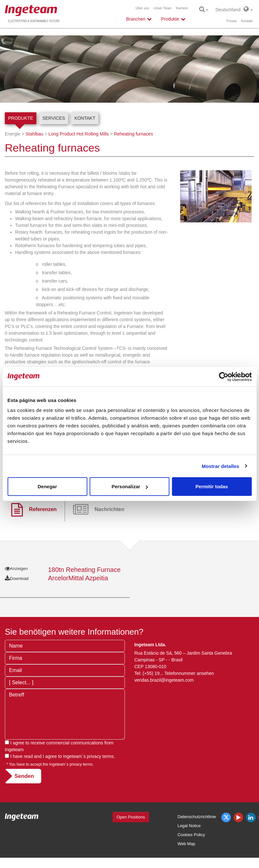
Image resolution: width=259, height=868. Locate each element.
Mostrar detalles (221, 466)
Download (17, 579)
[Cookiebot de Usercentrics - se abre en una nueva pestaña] (223, 377)
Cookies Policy (191, 835)
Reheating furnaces (133, 134)
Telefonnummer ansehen (189, 673)
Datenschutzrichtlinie (197, 817)
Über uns (143, 8)
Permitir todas (212, 486)
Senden (24, 776)
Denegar (47, 486)
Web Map (186, 844)
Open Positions (131, 817)
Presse (232, 21)
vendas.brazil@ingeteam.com (164, 680)
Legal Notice (189, 826)
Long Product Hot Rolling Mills (79, 134)
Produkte (21, 118)
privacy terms (100, 756)
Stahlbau (34, 134)
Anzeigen (16, 569)
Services (54, 118)
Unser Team (162, 8)
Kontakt (247, 21)
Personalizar (130, 486)
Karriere (182, 8)
